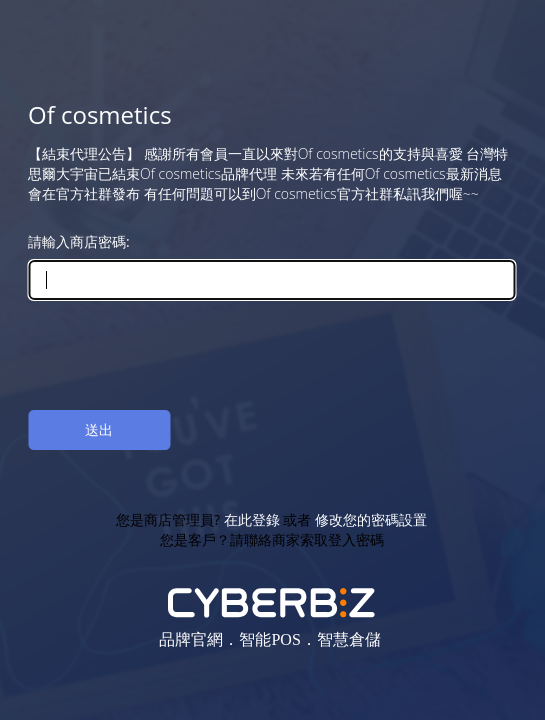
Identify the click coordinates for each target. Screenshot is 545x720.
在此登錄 (252, 519)
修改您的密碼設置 (371, 519)
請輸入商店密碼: (79, 241)
